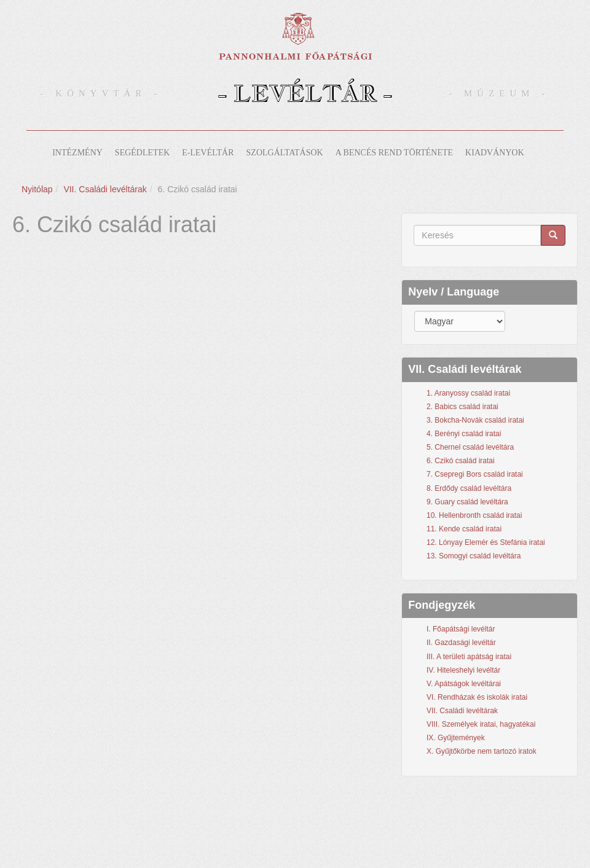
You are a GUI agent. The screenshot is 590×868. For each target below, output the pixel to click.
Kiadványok (495, 153)
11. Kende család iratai (464, 529)
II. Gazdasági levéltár (461, 643)
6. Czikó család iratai (461, 461)
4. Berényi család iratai (464, 434)
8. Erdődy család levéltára (469, 488)
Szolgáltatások (285, 153)
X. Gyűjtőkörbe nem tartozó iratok (482, 751)
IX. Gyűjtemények (456, 738)
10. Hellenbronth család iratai (474, 515)
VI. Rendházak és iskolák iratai (477, 697)
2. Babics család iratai (462, 407)
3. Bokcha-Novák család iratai (475, 420)
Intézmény (77, 153)
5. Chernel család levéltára (470, 447)
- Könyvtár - (101, 93)
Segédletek (142, 153)
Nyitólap (37, 189)
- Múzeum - (499, 93)
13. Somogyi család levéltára (474, 556)
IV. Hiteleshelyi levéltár (463, 670)
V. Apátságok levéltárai (464, 684)
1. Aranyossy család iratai (468, 393)
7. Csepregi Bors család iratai (475, 474)
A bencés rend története (394, 153)
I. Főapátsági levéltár (461, 629)
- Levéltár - (305, 93)
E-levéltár (208, 153)
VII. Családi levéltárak (105, 189)
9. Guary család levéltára (467, 502)
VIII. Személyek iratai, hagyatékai (481, 724)
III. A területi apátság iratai (469, 657)
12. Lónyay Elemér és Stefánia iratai (486, 542)
